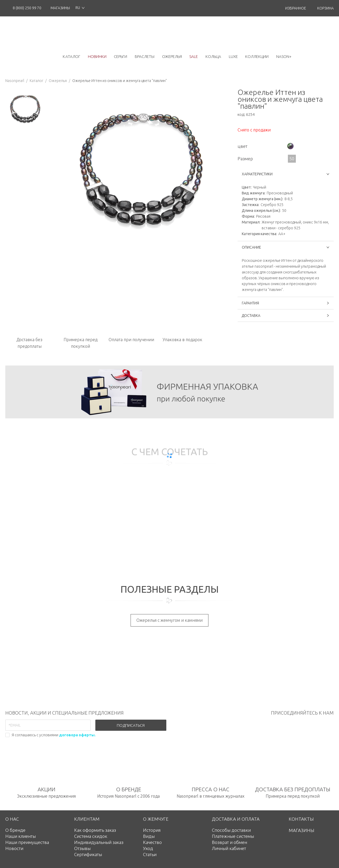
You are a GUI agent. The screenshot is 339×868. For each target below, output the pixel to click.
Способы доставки (231, 830)
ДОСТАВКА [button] (286, 316)
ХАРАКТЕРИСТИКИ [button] (286, 174)
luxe (233, 56)
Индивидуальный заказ (99, 842)
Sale (194, 56)
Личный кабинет (229, 848)
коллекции (257, 56)
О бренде (15, 830)
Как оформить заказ (95, 830)
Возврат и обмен (229, 842)
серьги (121, 56)
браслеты (145, 56)
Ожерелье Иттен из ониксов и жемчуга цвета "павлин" (120, 81)
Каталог (36, 81)
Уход (148, 848)
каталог (72, 56)
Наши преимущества (27, 842)
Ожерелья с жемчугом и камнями (169, 620)
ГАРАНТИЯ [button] (286, 303)
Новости (14, 848)
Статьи (150, 854)
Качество (152, 842)
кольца (213, 56)
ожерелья (172, 56)
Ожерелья (58, 81)
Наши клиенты (21, 836)
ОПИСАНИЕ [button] (286, 247)
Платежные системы (233, 836)
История (152, 830)
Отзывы (82, 848)
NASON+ (284, 56)
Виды (149, 836)
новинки (97, 56)
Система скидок (91, 836)
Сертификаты (88, 854)
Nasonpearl (15, 81)
